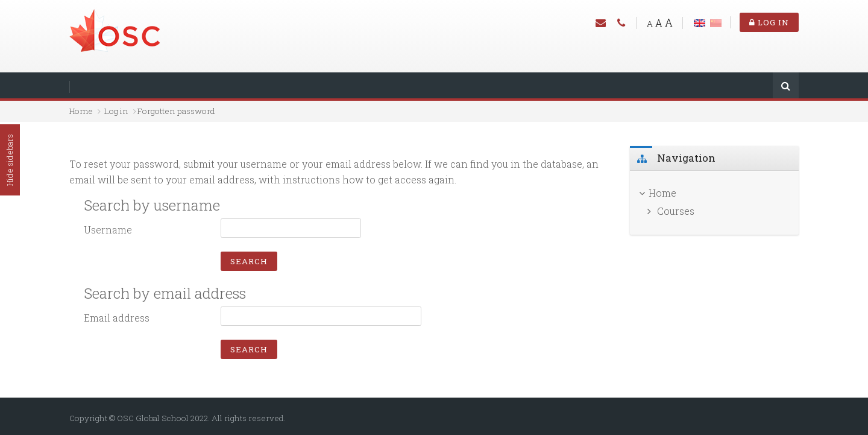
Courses (676, 211)
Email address (117, 318)
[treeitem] (714, 193)
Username (108, 230)
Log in (769, 22)
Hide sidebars (10, 160)
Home (81, 111)
